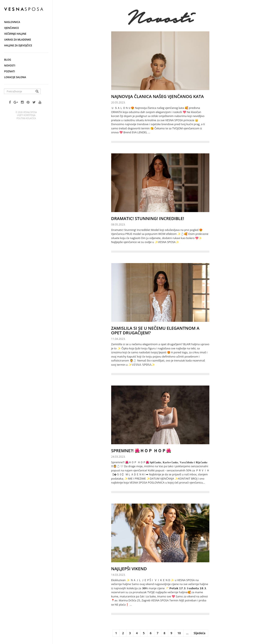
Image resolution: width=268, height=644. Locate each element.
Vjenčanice (12, 28)
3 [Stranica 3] (130, 633)
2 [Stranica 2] (123, 633)
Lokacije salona (15, 77)
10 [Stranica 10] (179, 633)
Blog (8, 60)
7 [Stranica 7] (158, 633)
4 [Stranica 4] (137, 633)
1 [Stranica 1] (116, 633)
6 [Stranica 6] (151, 633)
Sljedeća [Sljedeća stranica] (199, 633)
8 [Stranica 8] (165, 633)
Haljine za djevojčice (18, 45)
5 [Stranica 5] (144, 633)
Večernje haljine (15, 34)
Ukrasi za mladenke (18, 40)
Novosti (10, 66)
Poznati (10, 71)
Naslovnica (12, 22)
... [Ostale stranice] (187, 633)
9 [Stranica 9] (171, 633)
